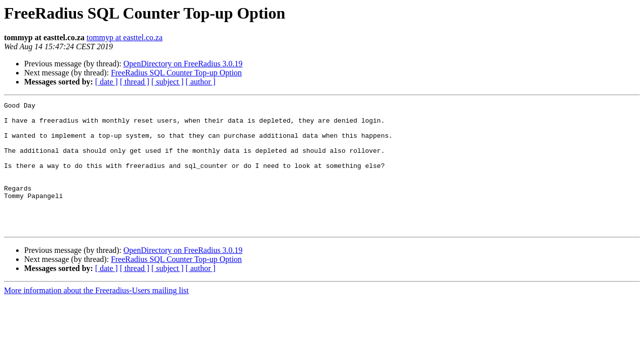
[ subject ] (168, 82)
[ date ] (106, 82)
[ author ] (201, 82)
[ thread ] (135, 82)
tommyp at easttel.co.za (125, 37)
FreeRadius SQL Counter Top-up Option (176, 73)
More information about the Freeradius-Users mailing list (96, 316)
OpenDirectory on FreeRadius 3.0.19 (183, 64)
